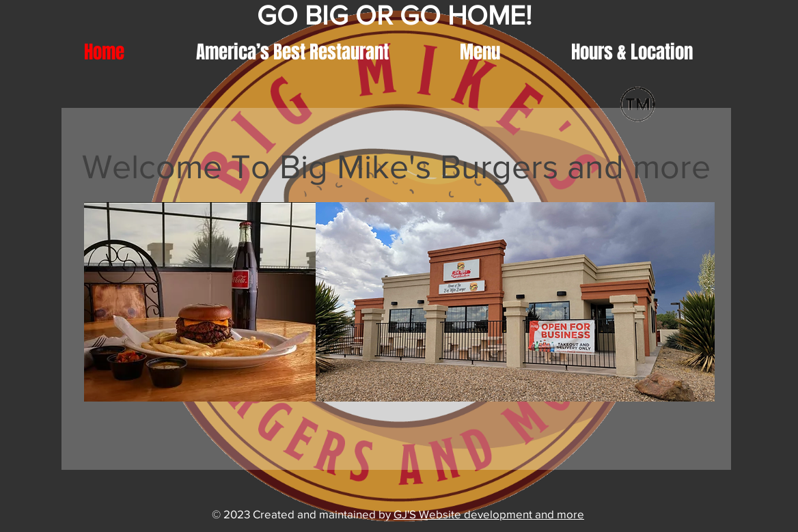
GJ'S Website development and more (489, 514)
